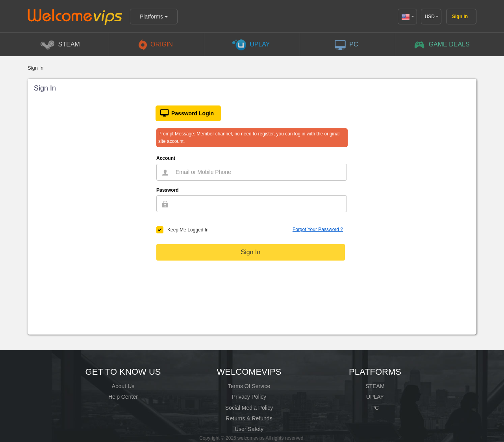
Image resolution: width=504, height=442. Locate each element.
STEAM (375, 386)
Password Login (185, 113)
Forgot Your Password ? (318, 229)
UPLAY (375, 397)
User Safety (249, 429)
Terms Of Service (249, 386)
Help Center (123, 397)
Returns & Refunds (249, 418)
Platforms (154, 17)
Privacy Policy (249, 397)
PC (375, 408)
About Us (123, 386)
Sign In (460, 17)
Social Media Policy (249, 408)
